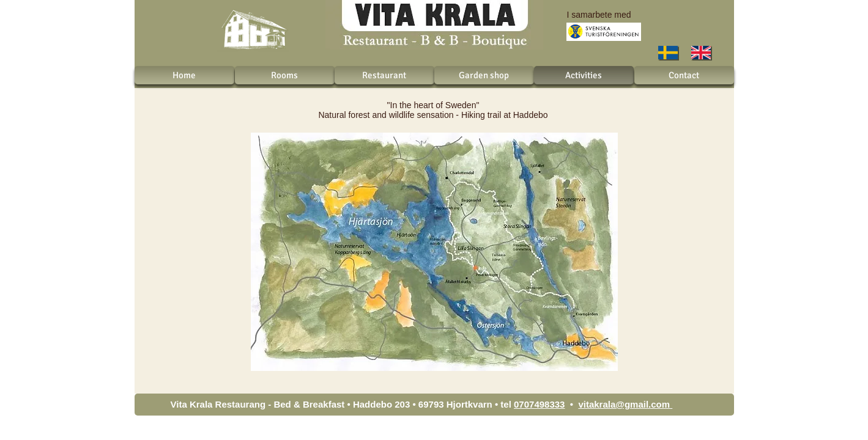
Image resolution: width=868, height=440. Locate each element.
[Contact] (684, 75)
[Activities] (584, 75)
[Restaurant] (384, 75)
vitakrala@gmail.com (624, 404)
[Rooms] (285, 75)
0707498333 (539, 404)
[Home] (184, 75)
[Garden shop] (484, 75)
